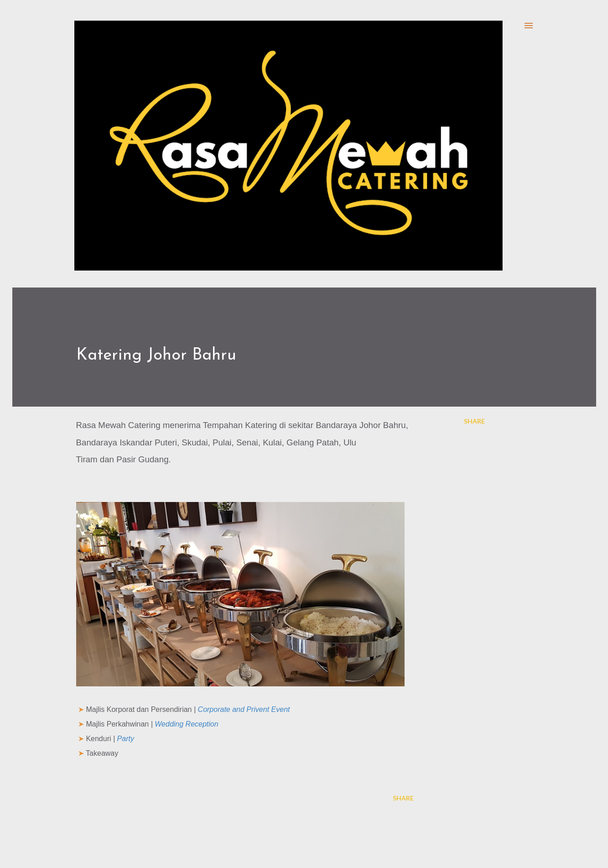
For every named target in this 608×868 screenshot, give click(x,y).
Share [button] (474, 421)
